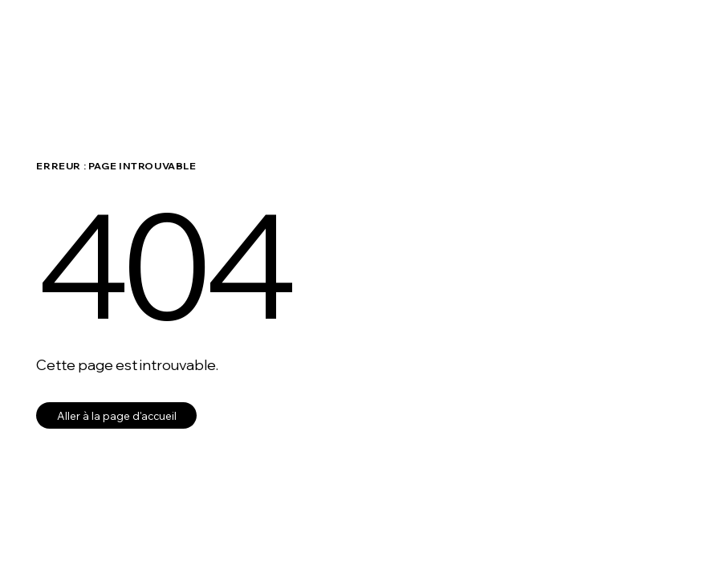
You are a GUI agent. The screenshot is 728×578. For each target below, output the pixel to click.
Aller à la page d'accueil (117, 415)
